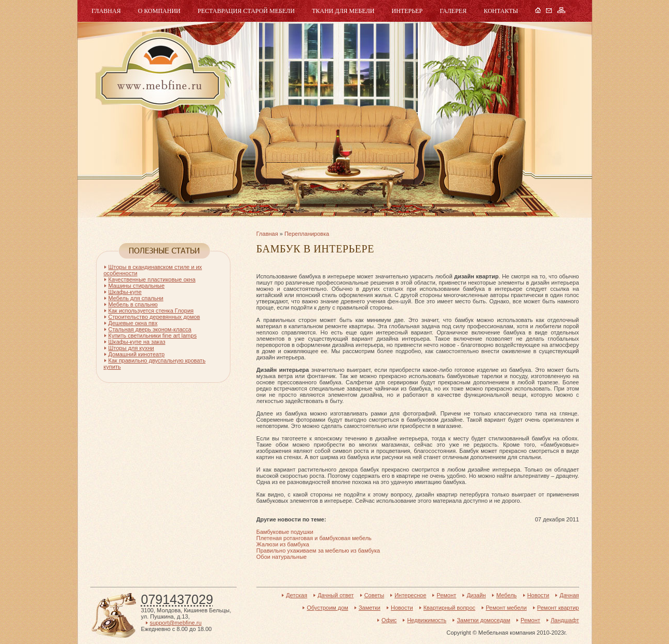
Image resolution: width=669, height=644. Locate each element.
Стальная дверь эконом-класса (150, 329)
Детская (297, 595)
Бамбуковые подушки (285, 532)
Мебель (159, 71)
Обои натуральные (282, 557)
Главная (106, 11)
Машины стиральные (137, 286)
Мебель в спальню (133, 304)
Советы (374, 595)
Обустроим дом (327, 608)
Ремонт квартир (558, 608)
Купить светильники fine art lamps (153, 336)
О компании (159, 11)
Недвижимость (427, 620)
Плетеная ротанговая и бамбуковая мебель (314, 538)
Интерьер (407, 11)
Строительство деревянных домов (154, 317)
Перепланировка (307, 234)
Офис (389, 620)
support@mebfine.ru (176, 623)
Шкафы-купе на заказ (137, 342)
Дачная (569, 595)
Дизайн (476, 595)
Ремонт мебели (506, 608)
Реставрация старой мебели (246, 11)
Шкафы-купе (125, 292)
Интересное (410, 595)
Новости (538, 595)
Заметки (370, 608)
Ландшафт (565, 620)
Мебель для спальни (136, 298)
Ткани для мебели (343, 11)
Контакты (501, 11)
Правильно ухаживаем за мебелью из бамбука (318, 551)
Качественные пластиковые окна (152, 279)
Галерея (453, 11)
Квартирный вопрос (449, 608)
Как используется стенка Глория (151, 311)
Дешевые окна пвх (133, 323)
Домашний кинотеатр (137, 354)
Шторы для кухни (131, 348)
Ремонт (446, 595)
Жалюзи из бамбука (283, 544)
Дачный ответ (336, 595)
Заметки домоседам (483, 620)
